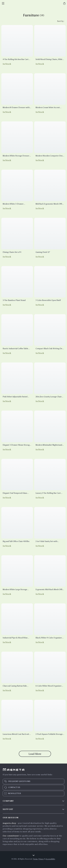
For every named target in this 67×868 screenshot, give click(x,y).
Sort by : (61, 21)
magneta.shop (9, 823)
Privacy (41, 859)
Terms (35, 859)
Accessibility (50, 859)
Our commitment (11, 836)
